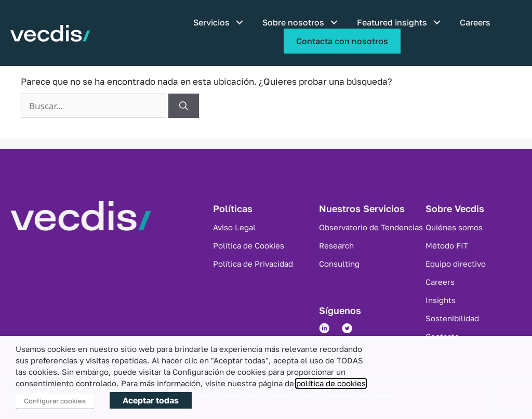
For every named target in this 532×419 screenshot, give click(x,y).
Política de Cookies (249, 245)
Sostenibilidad (452, 318)
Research (336, 245)
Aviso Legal (234, 227)
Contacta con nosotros (342, 41)
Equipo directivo (456, 264)
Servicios (211, 22)
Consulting (339, 264)
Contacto (442, 336)
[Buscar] (184, 106)
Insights (441, 300)
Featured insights (392, 22)
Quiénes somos (454, 227)
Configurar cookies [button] (55, 401)
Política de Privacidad (253, 264)
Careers (475, 22)
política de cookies (331, 383)
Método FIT (447, 245)
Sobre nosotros (293, 22)
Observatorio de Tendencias (371, 227)
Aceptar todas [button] (151, 400)
